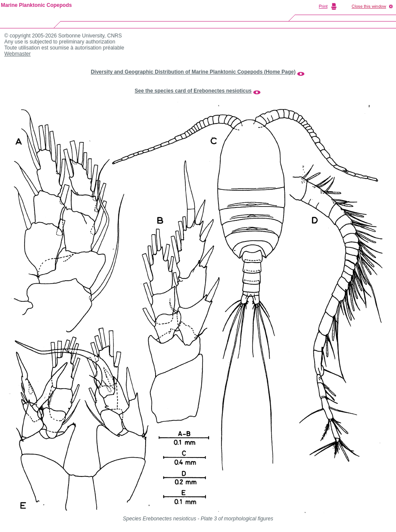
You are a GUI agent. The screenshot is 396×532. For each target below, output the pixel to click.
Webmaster (17, 54)
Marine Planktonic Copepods (36, 5)
